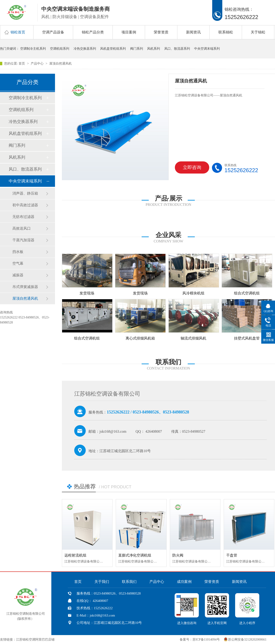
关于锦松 (258, 32)
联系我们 (129, 582)
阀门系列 (137, 49)
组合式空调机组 (247, 293)
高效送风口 (22, 228)
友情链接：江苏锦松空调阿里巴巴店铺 (27, 640)
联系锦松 (226, 32)
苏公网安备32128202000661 (247, 640)
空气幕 (18, 263)
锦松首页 (18, 32)
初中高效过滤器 (25, 205)
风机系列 (154, 49)
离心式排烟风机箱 (140, 338)
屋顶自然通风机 (60, 64)
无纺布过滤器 (23, 217)
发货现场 (87, 293)
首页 (22, 64)
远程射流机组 (75, 555)
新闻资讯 (193, 32)
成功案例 (184, 582)
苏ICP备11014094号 (206, 640)
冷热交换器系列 (85, 49)
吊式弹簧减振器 (25, 287)
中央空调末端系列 (207, 49)
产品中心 (38, 64)
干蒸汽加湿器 (23, 240)
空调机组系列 (60, 49)
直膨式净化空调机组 (135, 555)
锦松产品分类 (93, 32)
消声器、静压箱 (25, 193)
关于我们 (102, 582)
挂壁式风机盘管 (247, 338)
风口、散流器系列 (177, 49)
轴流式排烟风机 (193, 338)
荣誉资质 (161, 32)
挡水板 (18, 252)
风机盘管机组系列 (113, 49)
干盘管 (232, 555)
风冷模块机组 (193, 293)
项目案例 (129, 32)
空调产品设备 (53, 32)
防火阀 (178, 555)
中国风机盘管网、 (70, 640)
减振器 (18, 275)
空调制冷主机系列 (33, 49)
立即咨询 (189, 169)
